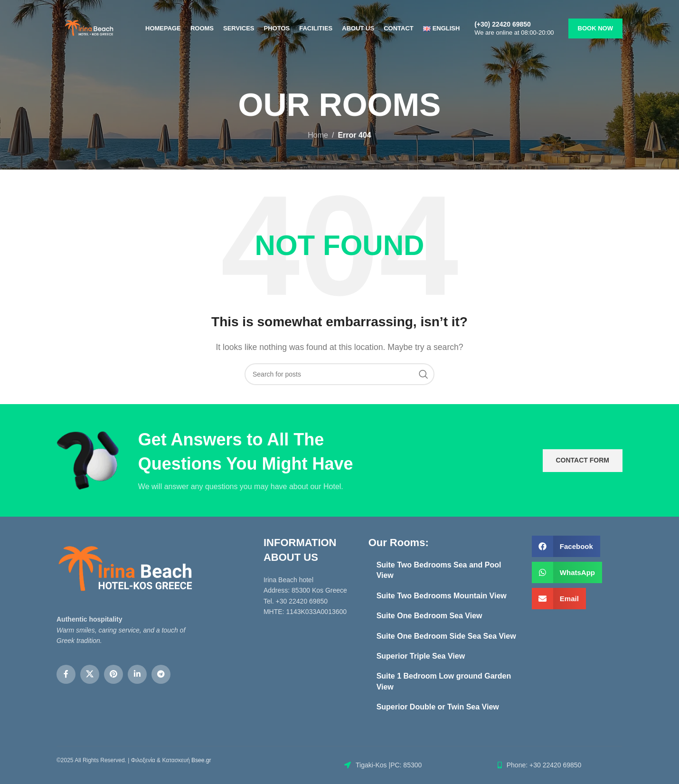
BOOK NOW (595, 28)
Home (318, 135)
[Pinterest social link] (113, 674)
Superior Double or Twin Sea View (438, 707)
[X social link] (90, 674)
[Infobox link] (519, 28)
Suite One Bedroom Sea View (430, 616)
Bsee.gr (201, 760)
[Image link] (125, 570)
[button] (566, 546)
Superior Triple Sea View (421, 656)
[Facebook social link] (66, 674)
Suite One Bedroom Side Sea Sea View (446, 636)
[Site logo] (89, 28)
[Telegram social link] (161, 674)
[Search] (339, 374)
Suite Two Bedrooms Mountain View (442, 596)
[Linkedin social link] (137, 674)
